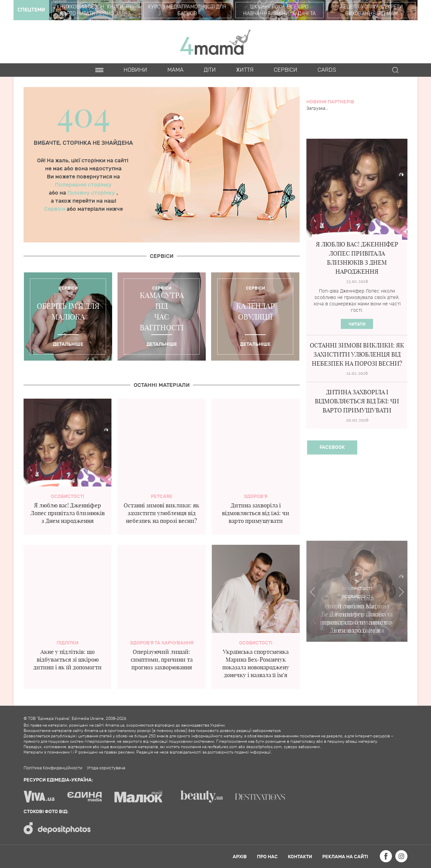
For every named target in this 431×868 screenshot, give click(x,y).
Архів (240, 857)
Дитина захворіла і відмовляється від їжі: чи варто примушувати (256, 513)
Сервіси (55, 209)
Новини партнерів (330, 102)
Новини (135, 70)
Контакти (300, 857)
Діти (210, 70)
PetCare (162, 496)
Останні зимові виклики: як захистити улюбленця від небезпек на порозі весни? (161, 513)
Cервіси (286, 70)
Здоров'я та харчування (162, 643)
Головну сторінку (92, 193)
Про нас (267, 857)
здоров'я (256, 496)
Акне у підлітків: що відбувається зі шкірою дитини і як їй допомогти (68, 659)
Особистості (68, 496)
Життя (245, 70)
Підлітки (68, 643)
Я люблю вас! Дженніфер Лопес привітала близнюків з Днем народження (68, 513)
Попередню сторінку (83, 185)
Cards (327, 70)
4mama (215, 42)
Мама (175, 70)
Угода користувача (106, 768)
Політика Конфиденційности (53, 768)
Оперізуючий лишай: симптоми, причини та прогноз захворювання (162, 659)
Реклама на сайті (345, 857)
